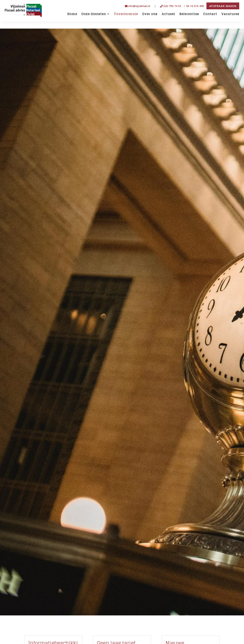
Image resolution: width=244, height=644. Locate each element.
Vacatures (230, 14)
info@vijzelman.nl (137, 6)
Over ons (150, 14)
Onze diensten (94, 14)
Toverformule (126, 14)
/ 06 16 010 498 (194, 6)
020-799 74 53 (171, 6)
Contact (210, 14)
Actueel (168, 14)
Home (72, 14)
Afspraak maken (223, 6)
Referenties (189, 14)
